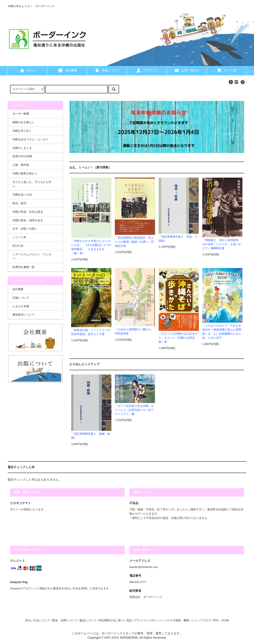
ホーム (28, 70)
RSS (216, 620)
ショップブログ (201, 620)
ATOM (225, 620)
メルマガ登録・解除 (177, 620)
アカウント (147, 70)
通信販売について (24, 315)
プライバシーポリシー (148, 620)
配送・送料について (65, 620)
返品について (88, 620)
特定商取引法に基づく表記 (115, 620)
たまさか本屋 (21, 306)
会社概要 (67, 70)
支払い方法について (38, 620)
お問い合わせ (187, 70)
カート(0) (227, 70)
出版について (107, 70)
